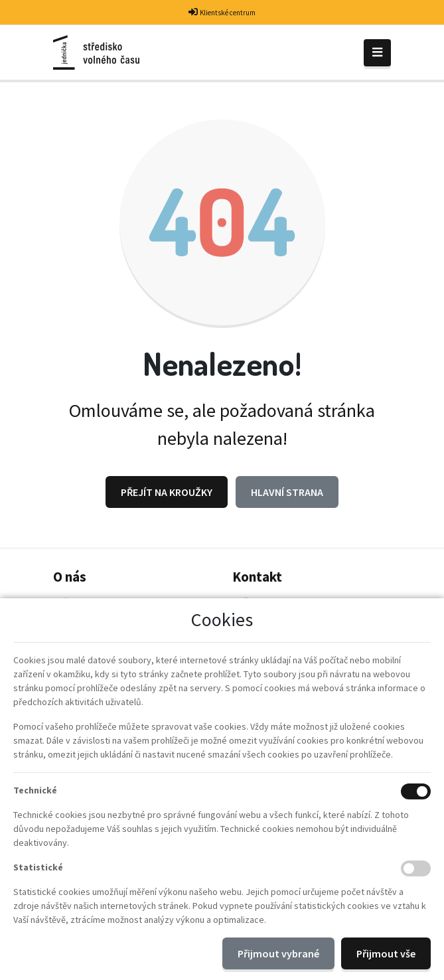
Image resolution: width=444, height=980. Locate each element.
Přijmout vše (386, 953)
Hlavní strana (287, 492)
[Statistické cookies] (416, 868)
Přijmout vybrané (278, 953)
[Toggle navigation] (377, 53)
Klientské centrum (228, 13)
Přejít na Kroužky (167, 492)
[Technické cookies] (416, 791)
